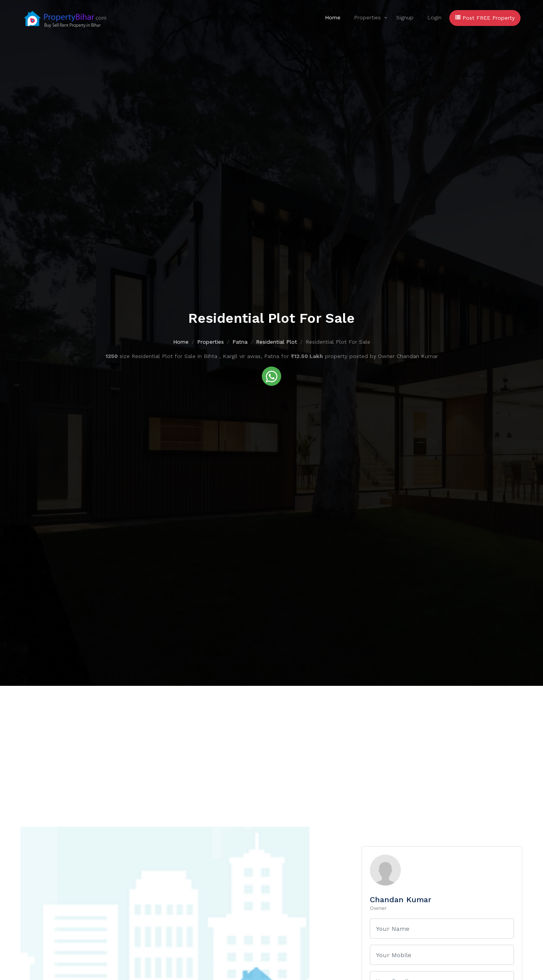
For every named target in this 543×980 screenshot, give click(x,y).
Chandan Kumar (401, 899)
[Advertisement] (271, 744)
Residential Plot (277, 342)
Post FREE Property (485, 18)
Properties (367, 17)
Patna (240, 342)
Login (434, 17)
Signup (405, 17)
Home (333, 17)
